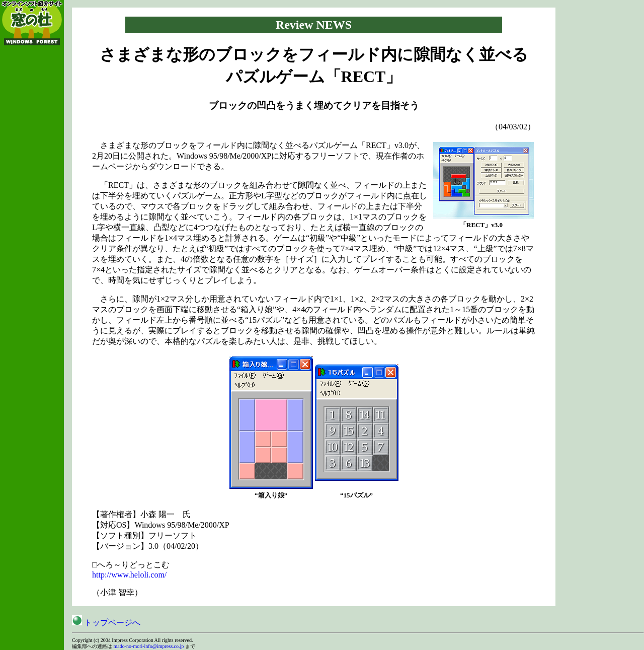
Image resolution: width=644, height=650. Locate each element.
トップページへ (106, 623)
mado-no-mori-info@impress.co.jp (149, 646)
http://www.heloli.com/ (129, 575)
